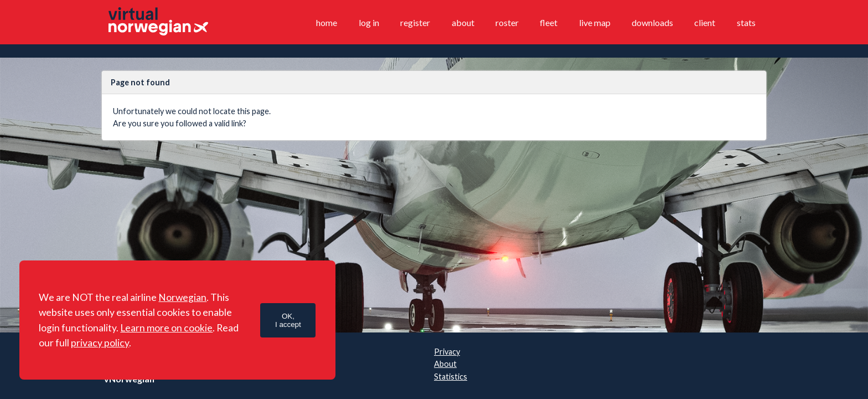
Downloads (652, 22)
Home (327, 22)
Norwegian (182, 297)
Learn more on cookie (166, 328)
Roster (507, 22)
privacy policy (100, 343)
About (463, 22)
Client (705, 22)
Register (415, 22)
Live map (595, 22)
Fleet (549, 22)
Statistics (451, 377)
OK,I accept (288, 320)
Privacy (447, 352)
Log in (369, 22)
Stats (746, 22)
